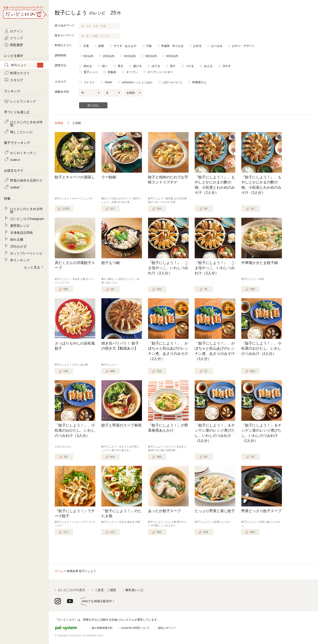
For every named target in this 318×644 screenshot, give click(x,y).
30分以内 (151, 56)
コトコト (89, 82)
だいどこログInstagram (27, 219)
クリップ (16, 38)
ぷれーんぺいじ (172, 82)
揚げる (138, 66)
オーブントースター (160, 72)
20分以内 (130, 56)
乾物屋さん (199, 82)
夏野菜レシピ (20, 225)
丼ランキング (20, 260)
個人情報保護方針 (102, 628)
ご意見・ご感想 (105, 590)
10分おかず (18, 246)
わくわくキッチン (23, 153)
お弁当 (197, 46)
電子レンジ (91, 72)
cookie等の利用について (135, 628)
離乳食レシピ (135, 590)
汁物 (149, 46)
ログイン (16, 31)
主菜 (86, 46)
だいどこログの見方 (71, 590)
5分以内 (88, 56)
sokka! (15, 187)
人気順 (77, 123)
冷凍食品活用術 (21, 232)
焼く (105, 66)
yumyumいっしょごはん (137, 82)
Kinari (109, 82)
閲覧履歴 (16, 45)
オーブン (132, 72)
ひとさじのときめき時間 (26, 123)
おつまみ (217, 46)
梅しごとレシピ (21, 132)
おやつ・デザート (243, 46)
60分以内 (172, 56)
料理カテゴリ (20, 73)
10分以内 (109, 56)
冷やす (227, 66)
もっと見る (32, 267)
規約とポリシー (167, 628)
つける (190, 66)
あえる (208, 66)
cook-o (15, 159)
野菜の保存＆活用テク (26, 180)
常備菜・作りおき (172, 46)
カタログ (17, 80)
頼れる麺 (17, 239)
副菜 (101, 46)
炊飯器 (112, 72)
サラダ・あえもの (125, 46)
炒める (88, 66)
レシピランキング (23, 101)
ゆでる (156, 66)
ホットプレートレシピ (26, 253)
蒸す (173, 66)
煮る (120, 66)
